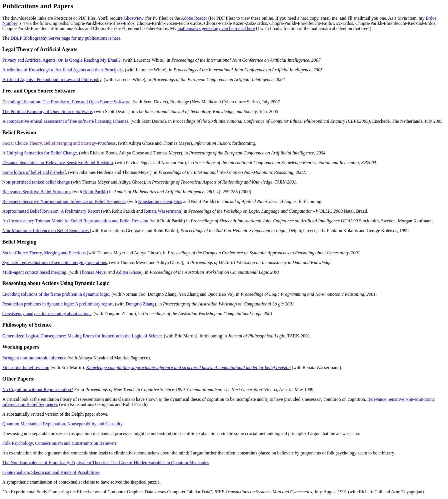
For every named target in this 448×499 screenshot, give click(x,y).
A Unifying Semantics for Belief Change (40, 153)
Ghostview (134, 18)
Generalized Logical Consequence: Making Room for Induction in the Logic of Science (82, 336)
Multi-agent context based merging (34, 272)
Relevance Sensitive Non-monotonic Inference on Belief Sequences (64, 201)
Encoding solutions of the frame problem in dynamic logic (56, 294)
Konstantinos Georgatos (160, 201)
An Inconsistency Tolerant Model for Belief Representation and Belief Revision (75, 221)
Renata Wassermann (162, 211)
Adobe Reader (194, 18)
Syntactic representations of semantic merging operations (55, 262)
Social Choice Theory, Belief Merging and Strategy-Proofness (59, 143)
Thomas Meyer (93, 272)
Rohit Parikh (95, 192)
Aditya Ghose (128, 272)
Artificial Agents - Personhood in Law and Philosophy (52, 80)
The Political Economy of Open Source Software (47, 111)
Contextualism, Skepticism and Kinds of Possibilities (51, 472)
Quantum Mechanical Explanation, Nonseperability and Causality (62, 424)
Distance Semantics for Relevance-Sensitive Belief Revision (58, 163)
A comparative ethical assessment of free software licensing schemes (65, 121)
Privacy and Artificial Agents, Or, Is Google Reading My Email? (61, 60)
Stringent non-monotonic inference (34, 358)
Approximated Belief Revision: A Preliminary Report (51, 211)
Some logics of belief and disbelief (34, 172)
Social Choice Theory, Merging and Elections (44, 253)
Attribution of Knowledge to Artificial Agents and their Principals (62, 70)
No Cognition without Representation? (38, 390)
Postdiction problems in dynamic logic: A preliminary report (57, 304)
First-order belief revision (26, 368)
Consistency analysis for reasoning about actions (47, 314)
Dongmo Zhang (140, 304)
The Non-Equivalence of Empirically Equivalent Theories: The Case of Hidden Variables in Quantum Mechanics (106, 463)
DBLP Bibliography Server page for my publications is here (65, 38)
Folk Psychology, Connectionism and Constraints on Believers (59, 443)
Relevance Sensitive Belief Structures (37, 192)
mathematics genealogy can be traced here (216, 28)
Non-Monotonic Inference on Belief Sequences (46, 231)
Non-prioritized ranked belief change (36, 182)
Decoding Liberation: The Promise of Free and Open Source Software (66, 102)
